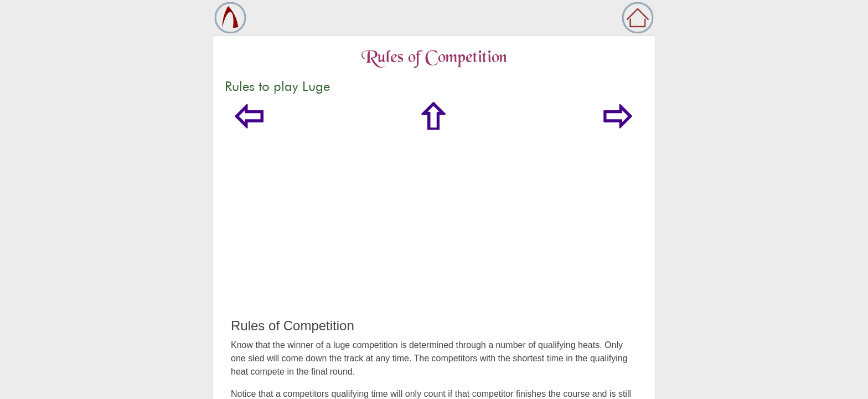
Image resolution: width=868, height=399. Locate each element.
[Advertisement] (434, 235)
